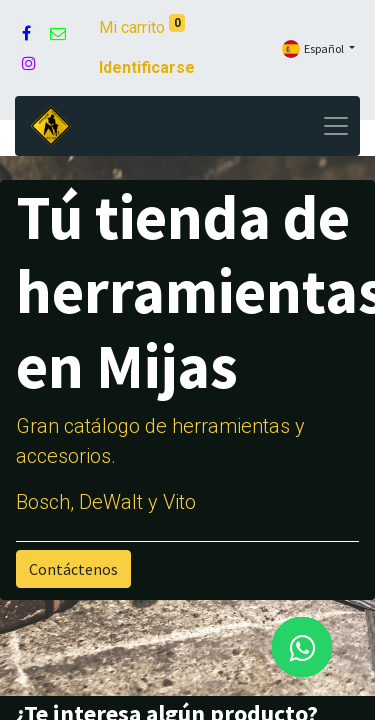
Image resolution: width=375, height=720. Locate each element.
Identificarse (147, 67)
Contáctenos (73, 569)
